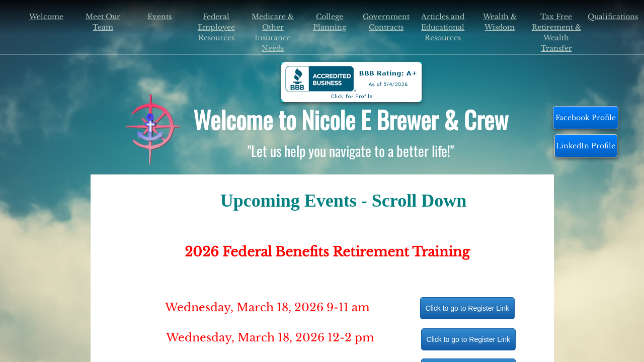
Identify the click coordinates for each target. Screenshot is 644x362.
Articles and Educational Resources (443, 27)
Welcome (46, 17)
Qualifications (613, 17)
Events (159, 17)
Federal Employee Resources (216, 27)
